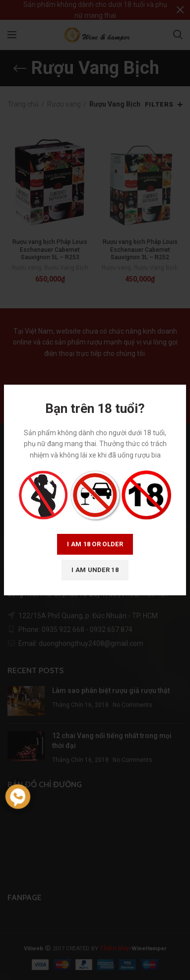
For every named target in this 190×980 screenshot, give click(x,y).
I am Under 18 (95, 570)
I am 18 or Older (95, 544)
